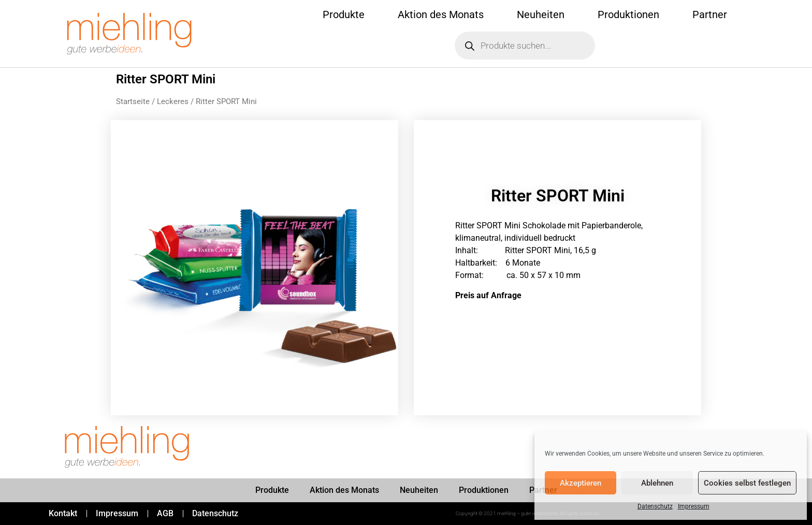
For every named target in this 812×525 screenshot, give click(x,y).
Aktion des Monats (441, 14)
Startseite (133, 101)
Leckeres (173, 101)
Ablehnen (657, 483)
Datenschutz (655, 506)
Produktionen (628, 14)
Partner (710, 14)
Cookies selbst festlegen (747, 483)
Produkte (344, 14)
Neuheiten (541, 14)
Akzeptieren (581, 483)
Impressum (694, 506)
